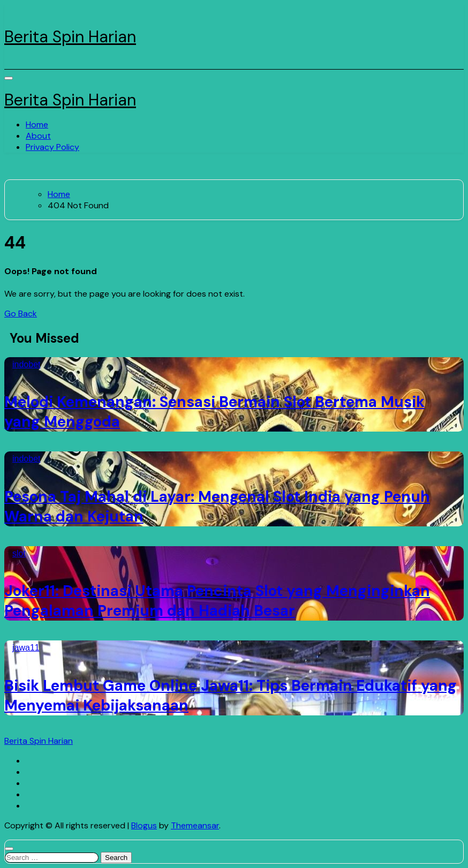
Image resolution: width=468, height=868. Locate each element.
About (38, 136)
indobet (27, 364)
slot (19, 553)
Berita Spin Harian (70, 37)
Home (37, 124)
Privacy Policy (52, 147)
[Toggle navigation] (9, 78)
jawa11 (26, 648)
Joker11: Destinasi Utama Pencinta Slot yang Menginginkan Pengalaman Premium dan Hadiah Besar (217, 601)
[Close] (9, 849)
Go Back (21, 314)
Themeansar (195, 825)
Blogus (144, 825)
